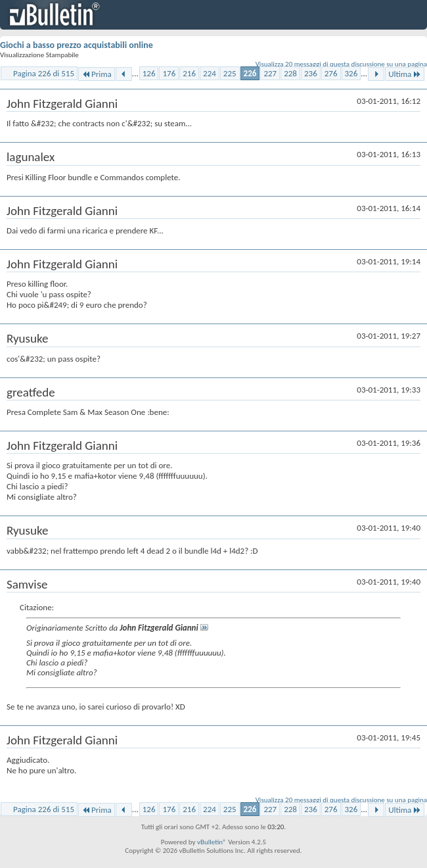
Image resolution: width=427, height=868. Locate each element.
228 (290, 73)
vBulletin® (212, 842)
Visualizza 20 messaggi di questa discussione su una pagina (341, 64)
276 (331, 73)
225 (230, 73)
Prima (97, 74)
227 (270, 73)
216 (189, 73)
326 (351, 73)
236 (311, 73)
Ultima (405, 74)
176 (169, 73)
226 (250, 73)
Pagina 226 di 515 (44, 73)
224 (210, 73)
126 (149, 73)
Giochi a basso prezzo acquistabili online (77, 45)
